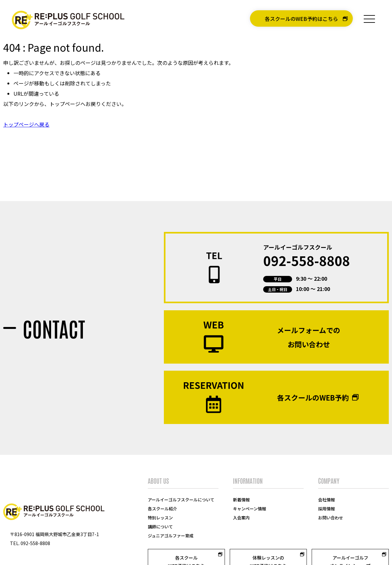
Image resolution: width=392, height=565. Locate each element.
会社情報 (326, 485)
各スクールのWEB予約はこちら (301, 19)
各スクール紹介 (162, 494)
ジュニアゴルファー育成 (171, 521)
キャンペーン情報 (249, 494)
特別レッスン (160, 503)
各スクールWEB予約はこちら (186, 547)
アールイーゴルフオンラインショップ (350, 547)
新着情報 (241, 485)
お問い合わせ (331, 503)
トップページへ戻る (26, 124)
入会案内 (241, 503)
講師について (160, 512)
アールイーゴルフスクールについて (181, 485)
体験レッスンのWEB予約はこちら (268, 547)
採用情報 (326, 494)
